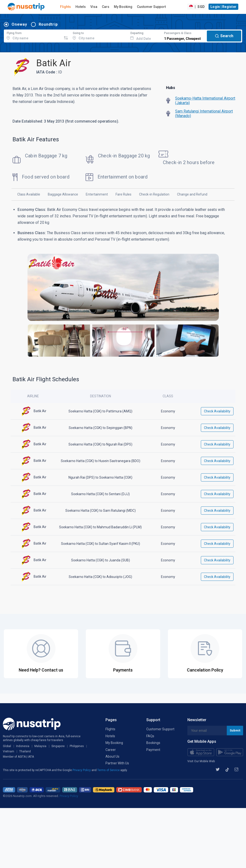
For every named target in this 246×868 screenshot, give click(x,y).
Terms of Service (109, 770)
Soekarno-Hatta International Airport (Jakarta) (205, 101)
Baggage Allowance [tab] (63, 194)
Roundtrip (48, 24)
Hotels (81, 7)
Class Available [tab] (29, 194)
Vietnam (9, 751)
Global (7, 746)
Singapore (58, 746)
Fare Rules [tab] (123, 194)
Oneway (19, 24)
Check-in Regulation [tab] (154, 194)
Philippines (77, 746)
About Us (112, 756)
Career (111, 750)
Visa (94, 7)
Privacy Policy (82, 770)
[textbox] (33, 35)
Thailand (25, 751)
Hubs (171, 88)
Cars (106, 7)
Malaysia (40, 746)
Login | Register (223, 7)
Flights (65, 7)
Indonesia (23, 746)
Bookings (153, 743)
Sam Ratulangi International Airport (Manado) (204, 113)
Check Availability (217, 411)
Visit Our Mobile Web (201, 761)
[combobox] (33, 35)
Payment (153, 750)
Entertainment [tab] (97, 194)
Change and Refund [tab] (192, 194)
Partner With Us (117, 763)
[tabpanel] (123, 285)
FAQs (150, 736)
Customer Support (151, 7)
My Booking (123, 7)
